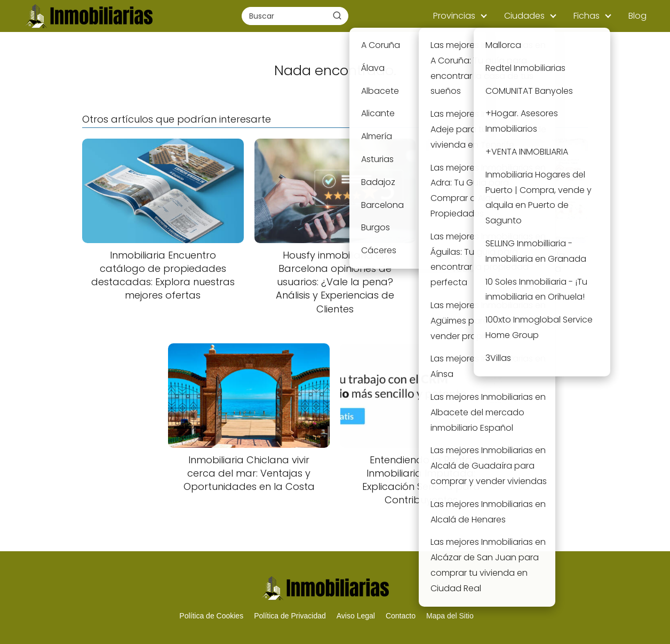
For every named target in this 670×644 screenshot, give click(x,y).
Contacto (401, 616)
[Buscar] (337, 15)
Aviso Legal (356, 616)
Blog (637, 16)
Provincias (454, 16)
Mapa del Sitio (450, 616)
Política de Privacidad (290, 616)
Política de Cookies (211, 616)
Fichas (587, 16)
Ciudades (524, 16)
